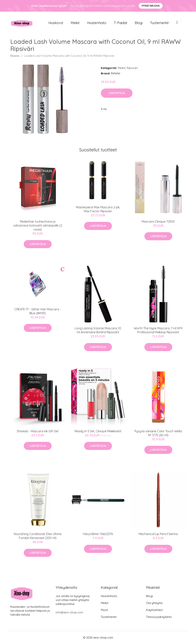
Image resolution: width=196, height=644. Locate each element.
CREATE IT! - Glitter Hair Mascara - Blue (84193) (38, 311)
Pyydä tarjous (151, 6)
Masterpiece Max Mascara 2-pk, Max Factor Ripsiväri (98, 209)
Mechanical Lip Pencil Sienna (158, 534)
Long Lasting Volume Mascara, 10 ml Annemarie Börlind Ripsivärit (98, 330)
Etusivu (15, 56)
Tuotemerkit (159, 23)
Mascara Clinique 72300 (158, 221)
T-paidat (121, 23)
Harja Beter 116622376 (98, 534)
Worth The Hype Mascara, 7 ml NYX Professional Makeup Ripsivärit (158, 330)
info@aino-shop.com (69, 612)
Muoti (104, 610)
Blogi (139, 23)
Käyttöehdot (154, 610)
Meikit (75, 23)
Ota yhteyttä (154, 603)
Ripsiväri (132, 68)
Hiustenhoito (97, 23)
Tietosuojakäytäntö (159, 617)
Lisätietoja (117, 93)
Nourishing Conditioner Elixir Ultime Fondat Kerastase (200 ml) (38, 536)
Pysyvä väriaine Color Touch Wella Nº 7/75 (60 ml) (158, 433)
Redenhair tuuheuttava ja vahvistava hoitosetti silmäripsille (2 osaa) (38, 225)
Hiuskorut (56, 23)
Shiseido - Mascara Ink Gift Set (38, 431)
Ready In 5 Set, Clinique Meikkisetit (98, 431)
